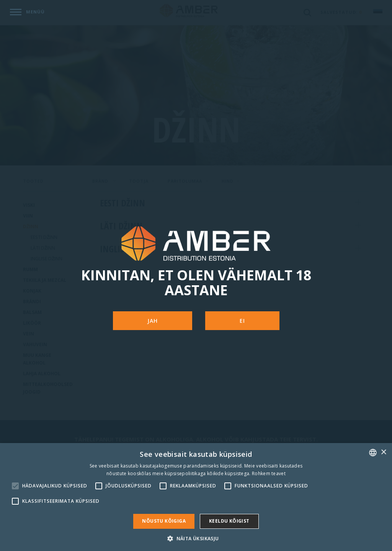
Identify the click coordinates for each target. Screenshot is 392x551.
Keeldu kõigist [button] (229, 521)
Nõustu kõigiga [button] (164, 521)
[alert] (196, 497)
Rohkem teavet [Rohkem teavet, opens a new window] (269, 473)
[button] (196, 538)
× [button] (383, 452)
